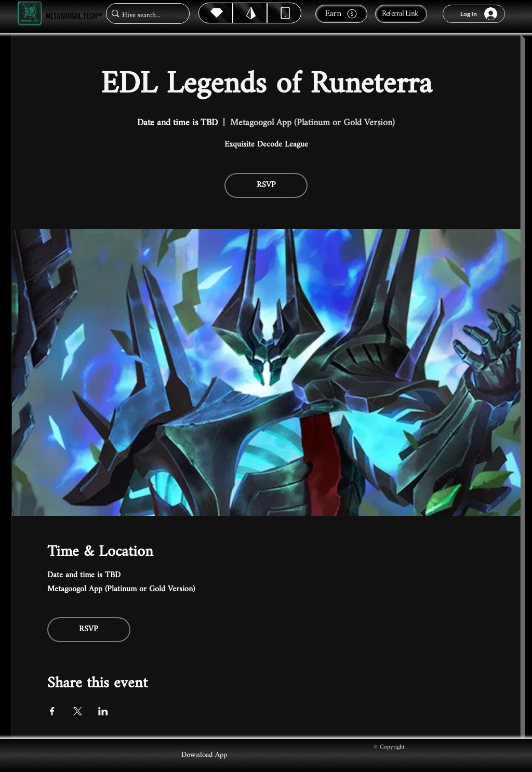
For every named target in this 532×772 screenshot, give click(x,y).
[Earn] (341, 14)
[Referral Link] (401, 14)
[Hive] (216, 13)
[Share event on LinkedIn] (103, 711)
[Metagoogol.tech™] (30, 14)
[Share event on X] (78, 711)
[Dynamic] (284, 13)
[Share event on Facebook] (52, 711)
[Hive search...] (145, 15)
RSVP (266, 185)
